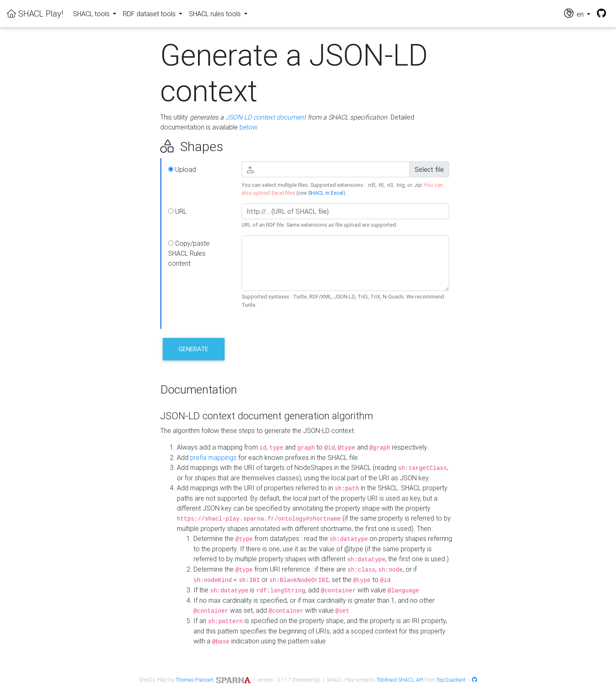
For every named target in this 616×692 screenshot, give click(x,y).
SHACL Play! (35, 13)
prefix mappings (213, 457)
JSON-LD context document (266, 117)
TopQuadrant (451, 680)
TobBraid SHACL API (400, 680)
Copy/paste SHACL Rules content (189, 253)
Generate (193, 349)
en (575, 13)
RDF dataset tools (150, 14)
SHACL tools (92, 14)
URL (177, 211)
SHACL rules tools (216, 14)
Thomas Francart (194, 680)
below (248, 127)
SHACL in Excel (326, 193)
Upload (182, 169)
